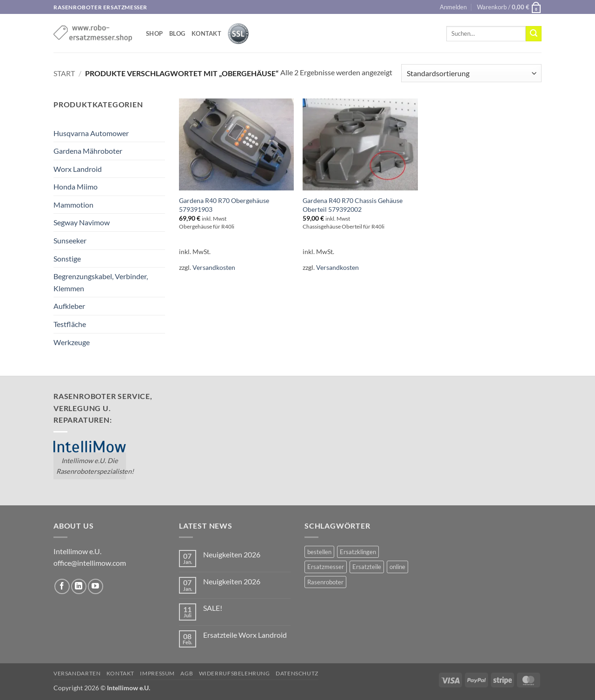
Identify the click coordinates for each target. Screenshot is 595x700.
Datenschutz (297, 673)
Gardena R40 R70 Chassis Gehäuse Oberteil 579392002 (353, 205)
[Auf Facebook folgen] (62, 586)
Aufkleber (69, 306)
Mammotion (73, 205)
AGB (187, 673)
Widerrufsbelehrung (235, 673)
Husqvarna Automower (91, 133)
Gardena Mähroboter (88, 151)
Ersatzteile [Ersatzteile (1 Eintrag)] (367, 567)
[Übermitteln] (534, 34)
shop (154, 33)
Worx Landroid (78, 169)
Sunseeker (70, 240)
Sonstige (67, 258)
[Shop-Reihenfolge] (471, 73)
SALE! (213, 608)
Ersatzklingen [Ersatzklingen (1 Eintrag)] (358, 552)
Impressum (157, 673)
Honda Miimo (76, 186)
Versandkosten (214, 267)
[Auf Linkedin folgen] (79, 586)
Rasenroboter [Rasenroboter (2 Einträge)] (325, 582)
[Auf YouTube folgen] (96, 586)
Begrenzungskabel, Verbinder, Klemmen (101, 282)
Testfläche (70, 324)
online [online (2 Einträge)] (397, 567)
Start (64, 73)
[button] (453, 7)
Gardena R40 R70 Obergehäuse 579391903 (224, 205)
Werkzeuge (72, 342)
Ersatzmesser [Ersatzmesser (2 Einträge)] (326, 567)
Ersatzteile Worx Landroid (245, 635)
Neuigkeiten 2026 (232, 554)
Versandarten (77, 673)
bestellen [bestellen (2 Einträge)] (319, 552)
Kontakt (206, 33)
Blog (177, 33)
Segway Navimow (82, 222)
